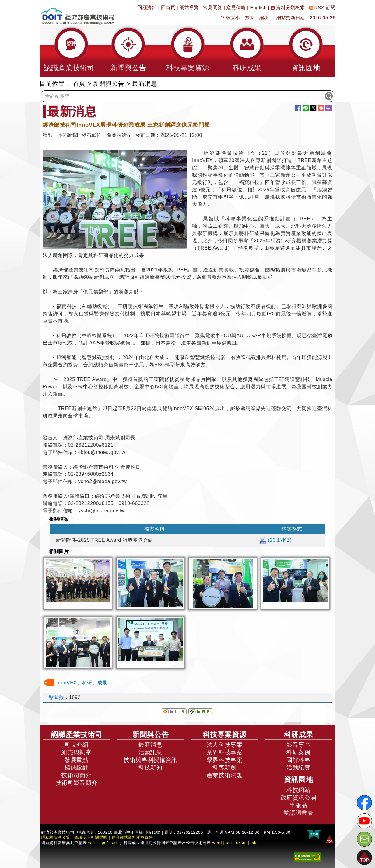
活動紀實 (298, 768)
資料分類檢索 (288, 7)
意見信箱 (236, 7)
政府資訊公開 (299, 798)
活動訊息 (151, 752)
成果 (102, 683)
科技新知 (151, 768)
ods (254, 843)
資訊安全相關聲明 (91, 837)
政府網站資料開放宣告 (132, 837)
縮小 (264, 17)
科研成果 (299, 735)
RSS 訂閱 (322, 7)
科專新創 (224, 768)
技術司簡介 (76, 775)
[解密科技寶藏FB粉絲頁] (364, 803)
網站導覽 (189, 7)
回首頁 (168, 7)
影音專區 (298, 745)
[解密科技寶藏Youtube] (364, 821)
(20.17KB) (275, 540)
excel (241, 843)
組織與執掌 (76, 752)
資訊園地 (299, 780)
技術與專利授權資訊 (151, 760)
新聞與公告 (109, 84)
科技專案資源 (225, 735)
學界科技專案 (225, 760)
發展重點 (77, 760)
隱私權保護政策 (56, 837)
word (217, 843)
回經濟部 (147, 7)
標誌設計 (77, 768)
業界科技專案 (225, 752)
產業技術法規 (225, 775)
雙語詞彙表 (298, 813)
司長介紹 (77, 745)
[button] (69, 51)
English (258, 7)
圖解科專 (298, 760)
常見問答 (213, 7)
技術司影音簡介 (77, 783)
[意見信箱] (364, 839)
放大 (250, 17)
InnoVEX (67, 683)
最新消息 (145, 84)
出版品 (298, 805)
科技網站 (298, 790)
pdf (105, 843)
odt (115, 843)
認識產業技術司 (77, 735)
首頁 (79, 84)
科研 (87, 683)
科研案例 (298, 752)
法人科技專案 (225, 745)
